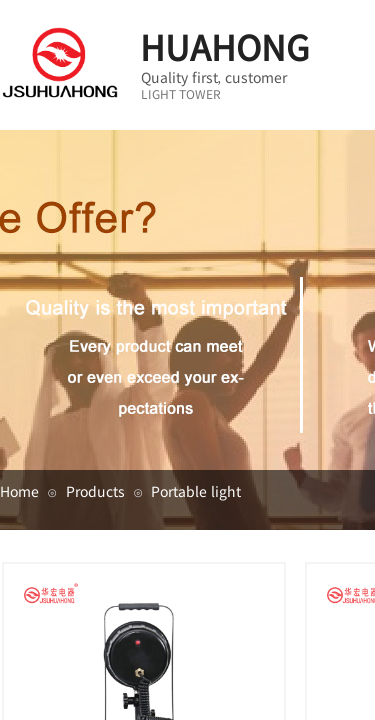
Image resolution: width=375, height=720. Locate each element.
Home (19, 491)
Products (95, 491)
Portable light (196, 491)
